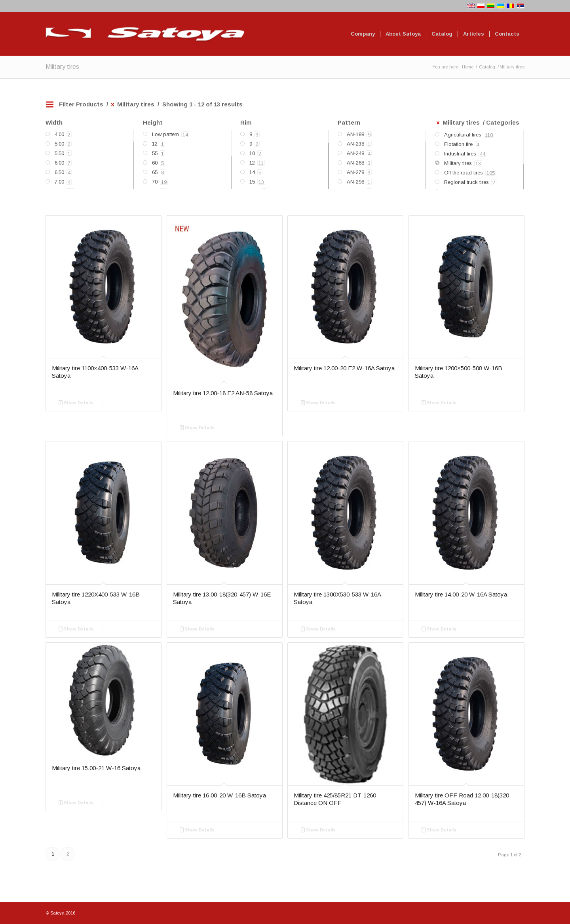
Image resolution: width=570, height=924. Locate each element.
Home (468, 67)
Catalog (487, 67)
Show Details (76, 403)
